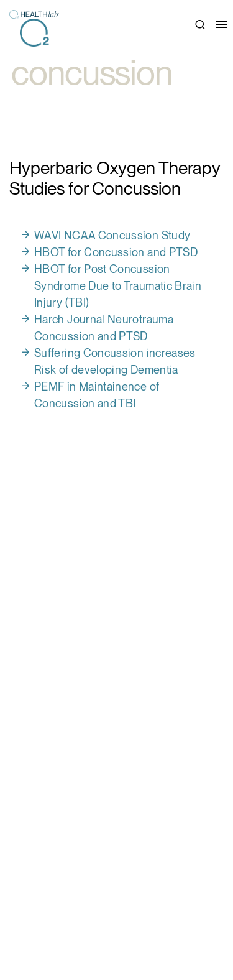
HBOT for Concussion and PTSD (116, 252)
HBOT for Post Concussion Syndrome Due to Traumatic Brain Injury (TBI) (118, 286)
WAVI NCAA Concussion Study (112, 235)
